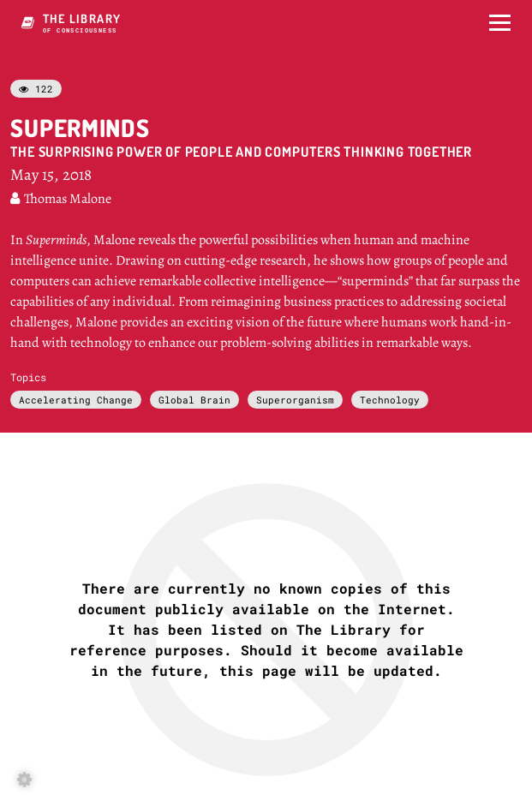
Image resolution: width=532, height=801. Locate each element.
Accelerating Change (76, 400)
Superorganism (295, 400)
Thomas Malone (61, 199)
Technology (390, 400)
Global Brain (194, 400)
